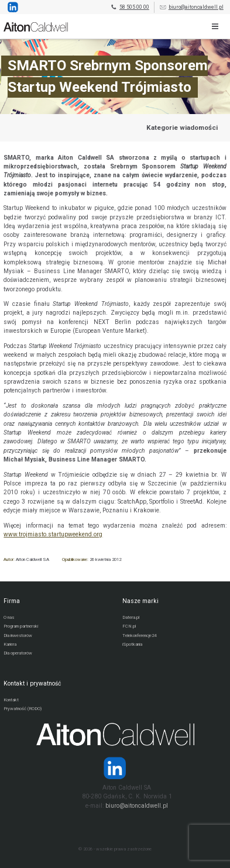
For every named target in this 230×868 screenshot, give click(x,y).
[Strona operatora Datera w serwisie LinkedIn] (115, 768)
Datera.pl (131, 617)
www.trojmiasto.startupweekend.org (53, 534)
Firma (12, 601)
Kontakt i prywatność (32, 683)
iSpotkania (132, 644)
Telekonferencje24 (139, 635)
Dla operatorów (18, 653)
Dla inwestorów (18, 635)
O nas (9, 617)
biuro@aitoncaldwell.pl (191, 7)
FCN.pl (129, 626)
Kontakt (11, 700)
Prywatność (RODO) (23, 709)
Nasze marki (140, 601)
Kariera (10, 644)
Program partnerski (21, 626)
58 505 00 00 (130, 7)
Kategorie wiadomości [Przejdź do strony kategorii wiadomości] (182, 128)
